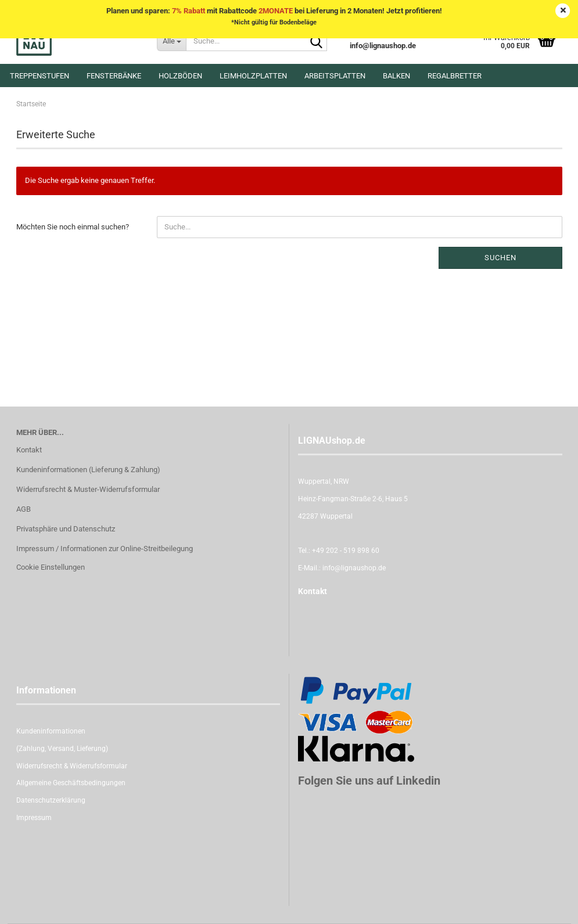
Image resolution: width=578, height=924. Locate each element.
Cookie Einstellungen (51, 567)
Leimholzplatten (253, 76)
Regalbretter (455, 76)
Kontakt (29, 450)
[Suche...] (171, 41)
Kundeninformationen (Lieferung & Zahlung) (88, 470)
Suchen (500, 258)
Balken (396, 76)
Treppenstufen (40, 76)
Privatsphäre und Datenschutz (66, 529)
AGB (24, 509)
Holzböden (180, 76)
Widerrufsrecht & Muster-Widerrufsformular (88, 489)
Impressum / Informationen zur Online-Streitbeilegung (105, 549)
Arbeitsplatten (335, 76)
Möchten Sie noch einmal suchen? (73, 227)
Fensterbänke (114, 76)
